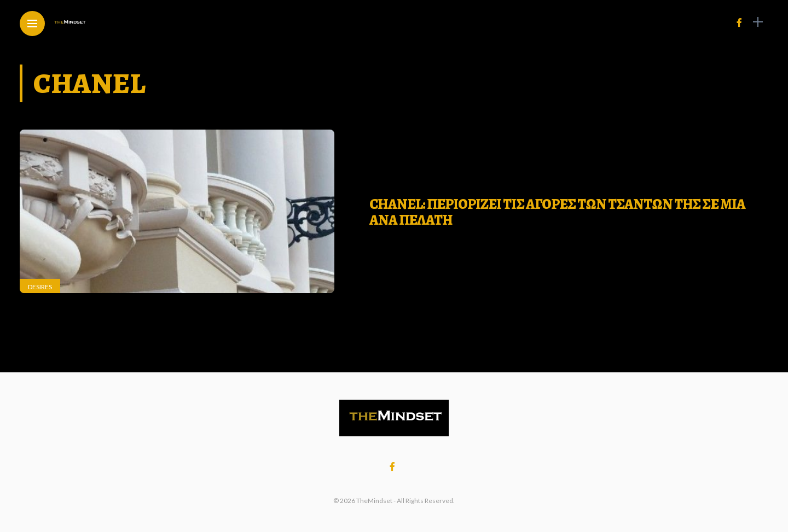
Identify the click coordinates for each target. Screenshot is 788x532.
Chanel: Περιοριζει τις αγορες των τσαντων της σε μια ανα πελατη (557, 212)
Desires (40, 287)
